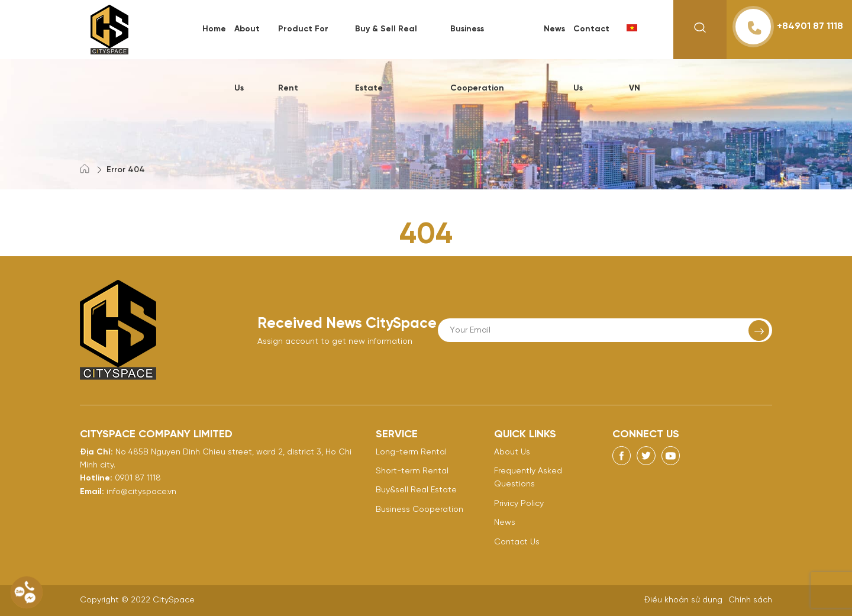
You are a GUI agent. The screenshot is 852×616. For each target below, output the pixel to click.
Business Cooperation (419, 510)
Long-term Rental (411, 452)
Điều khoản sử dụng (683, 600)
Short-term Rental (412, 471)
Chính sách (750, 600)
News (554, 29)
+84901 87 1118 (789, 26)
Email (91, 492)
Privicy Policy (519, 504)
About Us (512, 452)
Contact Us (517, 542)
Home (214, 29)
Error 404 (126, 170)
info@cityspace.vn (141, 492)
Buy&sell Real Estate (416, 490)
